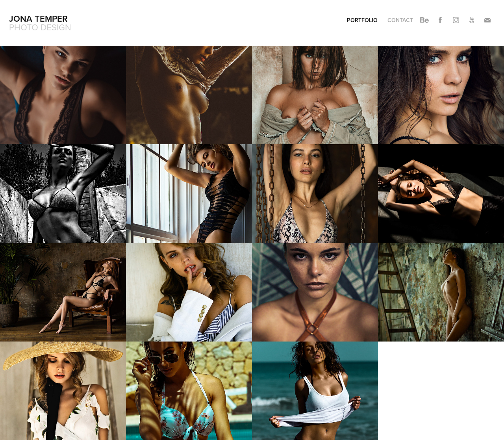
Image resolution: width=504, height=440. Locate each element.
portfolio (362, 20)
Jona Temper (38, 19)
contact (400, 20)
